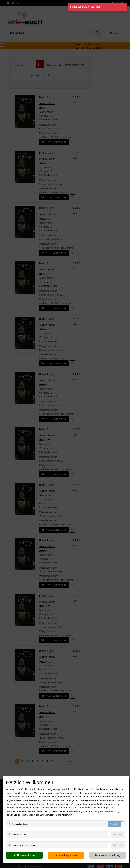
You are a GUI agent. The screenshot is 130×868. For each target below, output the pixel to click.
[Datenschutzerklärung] (108, 855)
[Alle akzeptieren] (24, 855)
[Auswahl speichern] (66, 855)
